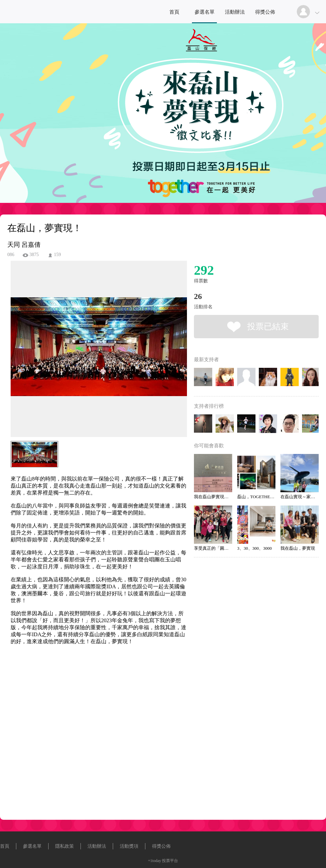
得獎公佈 (265, 12)
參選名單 (205, 12)
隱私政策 (65, 846)
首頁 (174, 12)
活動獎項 (129, 846)
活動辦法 (235, 12)
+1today (155, 861)
